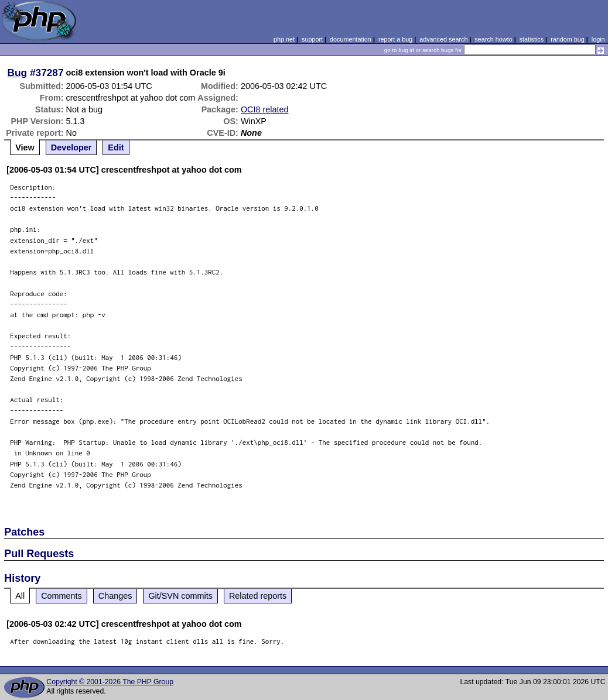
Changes (115, 596)
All (20, 596)
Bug (18, 73)
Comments (62, 596)
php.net (284, 39)
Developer (71, 147)
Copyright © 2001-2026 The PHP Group (110, 682)
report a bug (395, 39)
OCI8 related (265, 109)
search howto (493, 39)
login (598, 39)
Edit (116, 147)
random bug (568, 39)
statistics (532, 39)
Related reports (258, 596)
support (312, 39)
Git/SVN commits (180, 596)
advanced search (443, 39)
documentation (351, 39)
